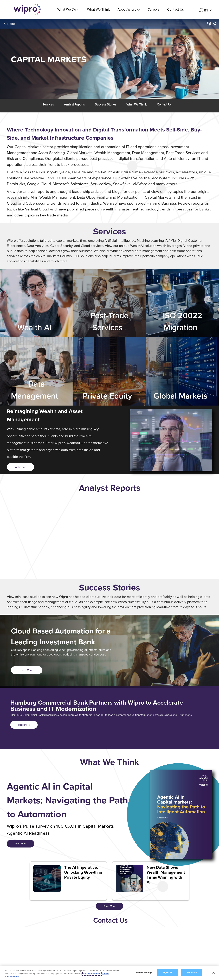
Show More (109, 906)
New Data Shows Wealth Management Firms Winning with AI (166, 875)
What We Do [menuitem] (68, 9)
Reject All (168, 972)
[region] (109, 973)
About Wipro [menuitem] (129, 9)
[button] (209, 24)
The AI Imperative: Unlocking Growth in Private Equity (83, 872)
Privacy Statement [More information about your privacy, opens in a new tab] (92, 974)
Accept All (192, 972)
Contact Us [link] (175, 9)
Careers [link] (153, 9)
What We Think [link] (98, 9)
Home (11, 24)
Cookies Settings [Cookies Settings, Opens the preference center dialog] (143, 972)
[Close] (214, 973)
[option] (109, 540)
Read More (27, 670)
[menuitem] (205, 10)
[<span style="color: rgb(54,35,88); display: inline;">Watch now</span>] (21, 467)
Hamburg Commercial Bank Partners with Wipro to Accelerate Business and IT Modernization (97, 706)
